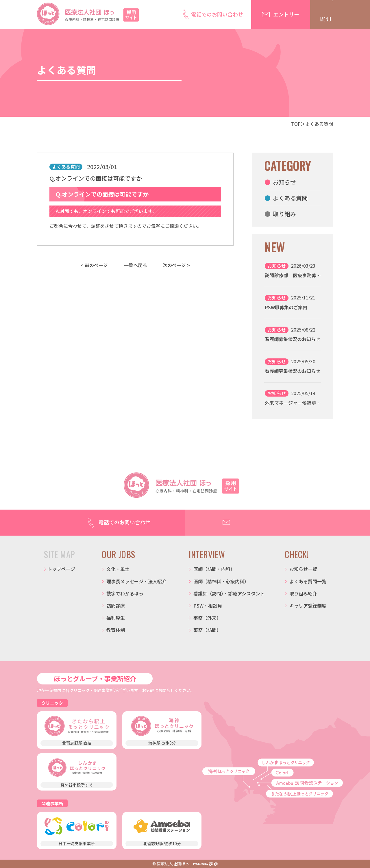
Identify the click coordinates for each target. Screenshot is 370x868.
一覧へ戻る (136, 265)
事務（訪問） (207, 630)
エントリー (286, 14)
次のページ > (176, 265)
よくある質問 (319, 124)
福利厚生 (116, 618)
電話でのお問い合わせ (217, 14)
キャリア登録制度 (308, 606)
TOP (296, 124)
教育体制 (116, 630)
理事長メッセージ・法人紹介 (136, 581)
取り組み (284, 214)
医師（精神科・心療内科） (221, 581)
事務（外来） (207, 618)
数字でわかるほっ (125, 593)
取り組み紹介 (303, 593)
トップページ (61, 569)
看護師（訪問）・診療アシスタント (229, 593)
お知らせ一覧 (303, 569)
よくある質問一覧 (308, 581)
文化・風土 (118, 569)
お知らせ (284, 182)
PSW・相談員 (208, 606)
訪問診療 (116, 606)
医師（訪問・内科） (214, 569)
